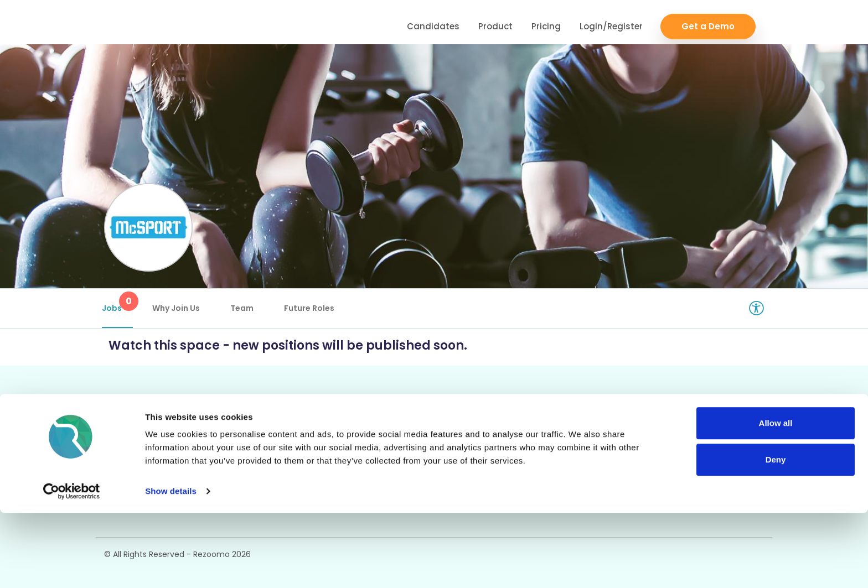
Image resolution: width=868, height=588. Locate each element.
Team (244, 308)
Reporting (396, 448)
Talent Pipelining (275, 467)
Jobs (120, 303)
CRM (250, 430)
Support (528, 430)
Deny (776, 534)
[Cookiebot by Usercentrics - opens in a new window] (72, 566)
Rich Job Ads (132, 448)
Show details (171, 566)
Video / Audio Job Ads (151, 467)
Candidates (433, 22)
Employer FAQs (543, 448)
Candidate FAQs (545, 467)
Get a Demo (708, 22)
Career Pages (134, 430)
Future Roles (311, 308)
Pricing (546, 22)
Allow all (776, 498)
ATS (383, 430)
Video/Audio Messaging (290, 448)
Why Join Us (178, 308)
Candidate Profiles (415, 467)
